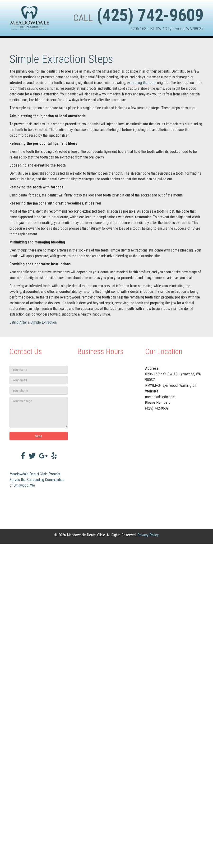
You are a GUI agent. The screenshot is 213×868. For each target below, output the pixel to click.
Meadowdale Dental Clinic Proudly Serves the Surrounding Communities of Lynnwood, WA (37, 480)
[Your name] (39, 370)
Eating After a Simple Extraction (33, 322)
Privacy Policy (148, 535)
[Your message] (39, 412)
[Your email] (39, 380)
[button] (39, 436)
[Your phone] (39, 391)
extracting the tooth (142, 83)
